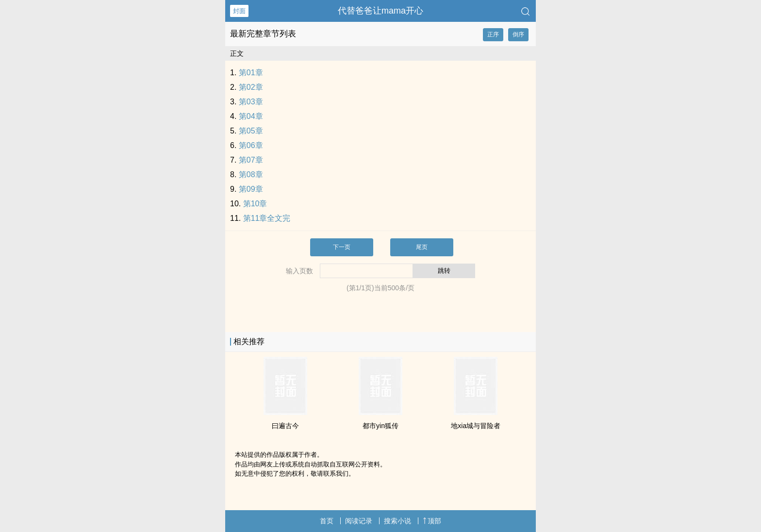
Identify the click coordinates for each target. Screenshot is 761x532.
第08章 (251, 175)
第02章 (251, 87)
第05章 (251, 131)
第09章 (251, 189)
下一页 (342, 247)
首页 (327, 521)
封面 (239, 11)
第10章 (255, 204)
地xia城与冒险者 (476, 426)
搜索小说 (397, 521)
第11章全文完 (267, 218)
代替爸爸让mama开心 (380, 11)
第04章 (251, 116)
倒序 (518, 34)
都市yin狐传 (380, 426)
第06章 (251, 145)
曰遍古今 (285, 426)
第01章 (251, 73)
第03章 (251, 102)
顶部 (432, 521)
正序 (493, 34)
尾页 (422, 247)
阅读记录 (359, 521)
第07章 (251, 160)
